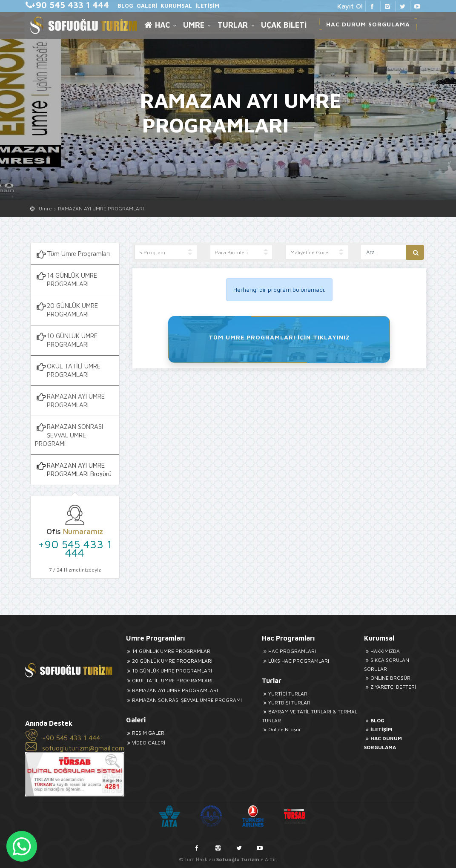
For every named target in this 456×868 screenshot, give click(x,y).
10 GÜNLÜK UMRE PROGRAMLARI (66, 340)
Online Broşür (281, 729)
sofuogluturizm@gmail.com (83, 748)
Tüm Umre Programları (72, 254)
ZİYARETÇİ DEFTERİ (390, 687)
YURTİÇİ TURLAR (284, 694)
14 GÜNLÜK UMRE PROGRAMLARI (66, 279)
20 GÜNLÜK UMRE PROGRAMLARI (66, 310)
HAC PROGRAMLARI (289, 651)
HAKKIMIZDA (382, 651)
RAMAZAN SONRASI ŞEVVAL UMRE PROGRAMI (69, 435)
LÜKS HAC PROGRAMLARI (295, 661)
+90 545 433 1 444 (75, 548)
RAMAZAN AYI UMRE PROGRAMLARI (101, 208)
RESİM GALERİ (146, 733)
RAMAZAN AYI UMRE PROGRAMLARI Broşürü (73, 469)
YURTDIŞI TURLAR (286, 703)
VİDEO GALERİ (146, 743)
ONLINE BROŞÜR (387, 678)
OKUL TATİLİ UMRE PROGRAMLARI (68, 370)
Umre (45, 208)
